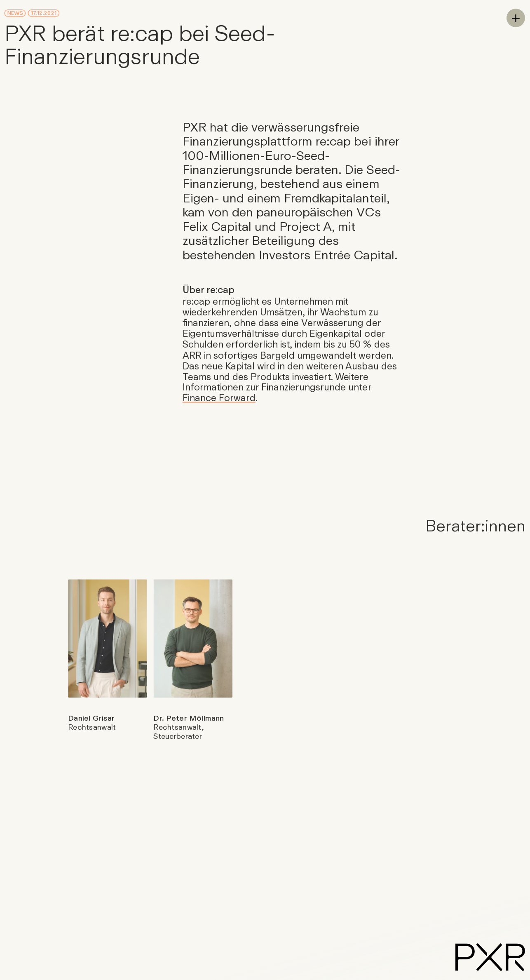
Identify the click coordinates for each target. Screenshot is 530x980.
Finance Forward (219, 398)
